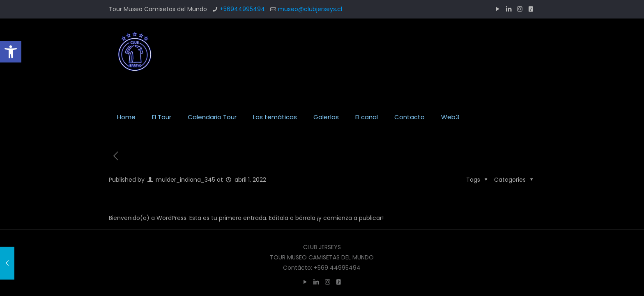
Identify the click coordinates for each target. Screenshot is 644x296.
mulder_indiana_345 (185, 180)
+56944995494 (242, 9)
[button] (11, 52)
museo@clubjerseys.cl (310, 9)
